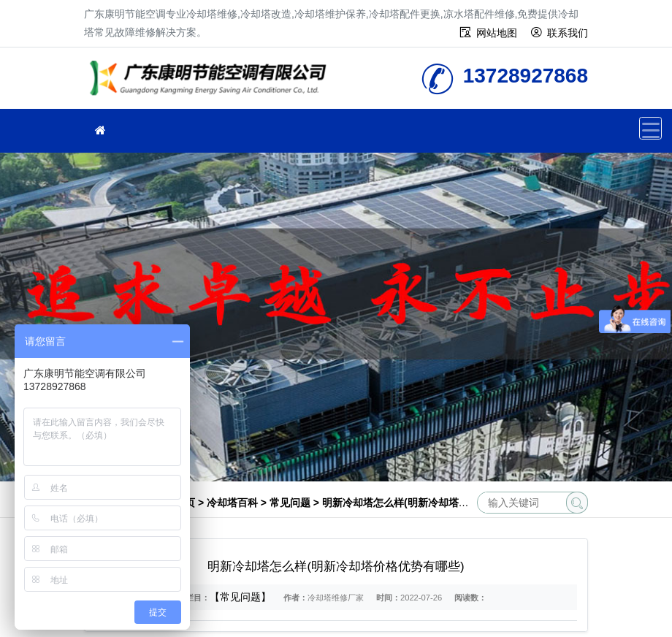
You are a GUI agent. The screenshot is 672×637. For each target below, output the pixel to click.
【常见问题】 (240, 597)
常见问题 (290, 503)
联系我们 (568, 33)
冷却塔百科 (232, 503)
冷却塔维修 (212, 83)
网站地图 (497, 33)
